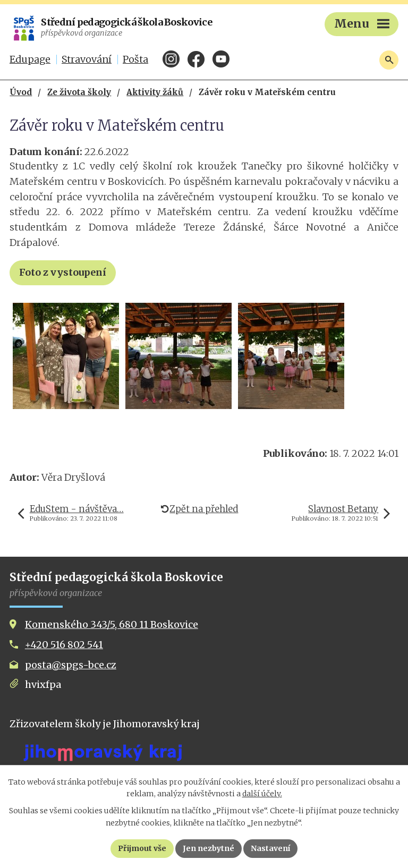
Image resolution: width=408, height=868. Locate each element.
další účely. (262, 794)
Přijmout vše (142, 848)
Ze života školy (79, 92)
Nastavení (270, 848)
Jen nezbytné (209, 848)
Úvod (21, 92)
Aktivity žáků (155, 92)
